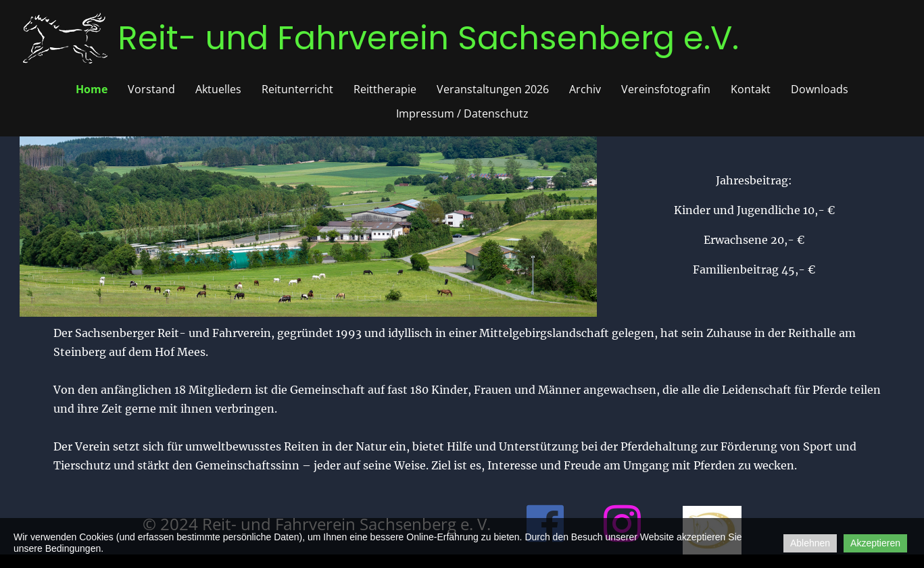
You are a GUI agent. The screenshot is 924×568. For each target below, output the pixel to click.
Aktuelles (218, 89)
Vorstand (151, 89)
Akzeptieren (875, 543)
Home (92, 89)
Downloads (820, 89)
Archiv (585, 89)
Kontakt (751, 89)
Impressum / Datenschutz (462, 113)
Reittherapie (385, 89)
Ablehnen (810, 543)
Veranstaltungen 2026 (493, 89)
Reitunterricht (297, 89)
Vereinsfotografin (666, 89)
